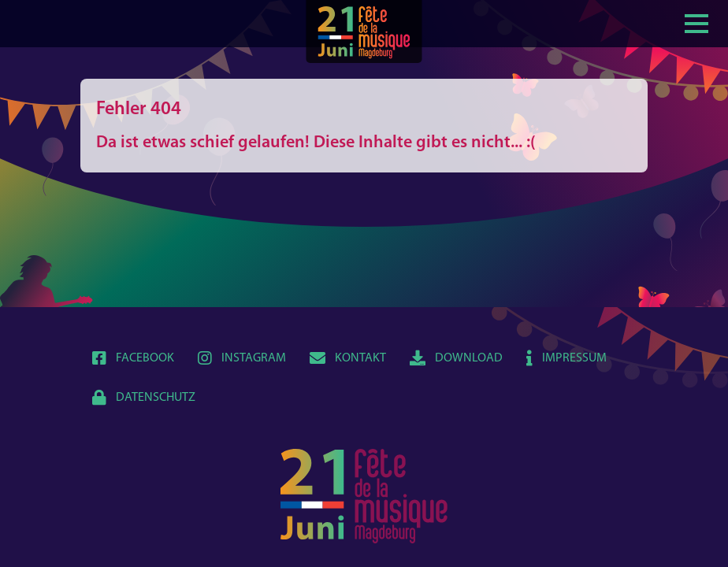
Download (456, 358)
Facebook (133, 358)
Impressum (566, 358)
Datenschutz (144, 398)
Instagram (242, 358)
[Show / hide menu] (696, 22)
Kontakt (348, 358)
